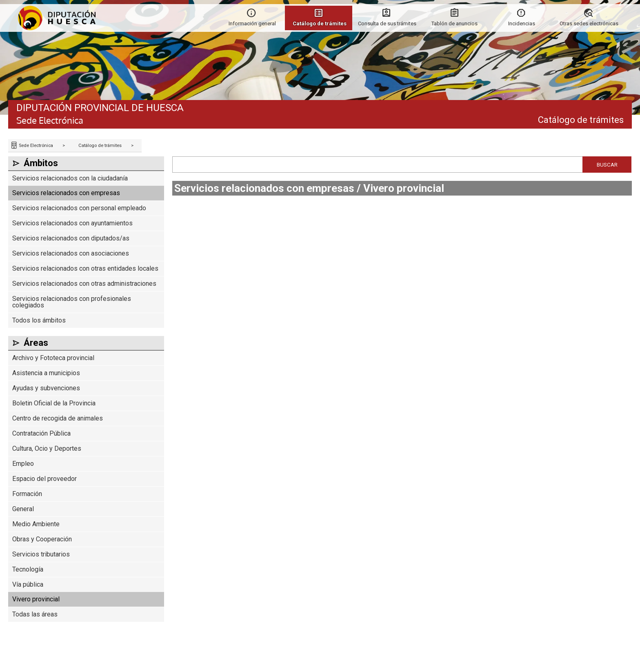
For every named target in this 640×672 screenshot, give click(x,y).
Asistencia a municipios (46, 373)
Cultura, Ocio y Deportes (47, 448)
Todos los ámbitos (39, 320)
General (23, 509)
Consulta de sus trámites (387, 23)
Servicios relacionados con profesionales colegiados (72, 302)
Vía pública (28, 584)
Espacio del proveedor (44, 479)
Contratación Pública (41, 433)
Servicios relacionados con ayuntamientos (72, 223)
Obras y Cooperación (42, 539)
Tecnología (28, 569)
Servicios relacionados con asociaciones (71, 253)
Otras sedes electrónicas (589, 23)
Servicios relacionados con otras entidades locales (85, 268)
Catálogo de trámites (100, 146)
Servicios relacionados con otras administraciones (84, 284)
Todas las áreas (35, 614)
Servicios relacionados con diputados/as (71, 238)
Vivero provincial (36, 599)
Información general (252, 23)
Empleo (23, 464)
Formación (27, 494)
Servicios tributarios (41, 554)
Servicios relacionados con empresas (66, 193)
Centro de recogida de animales (58, 418)
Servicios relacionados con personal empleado (79, 208)
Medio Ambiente (36, 524)
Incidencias (522, 23)
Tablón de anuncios (454, 23)
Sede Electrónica (35, 146)
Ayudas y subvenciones (46, 388)
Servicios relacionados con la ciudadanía (70, 178)
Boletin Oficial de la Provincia (54, 403)
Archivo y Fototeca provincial (53, 358)
